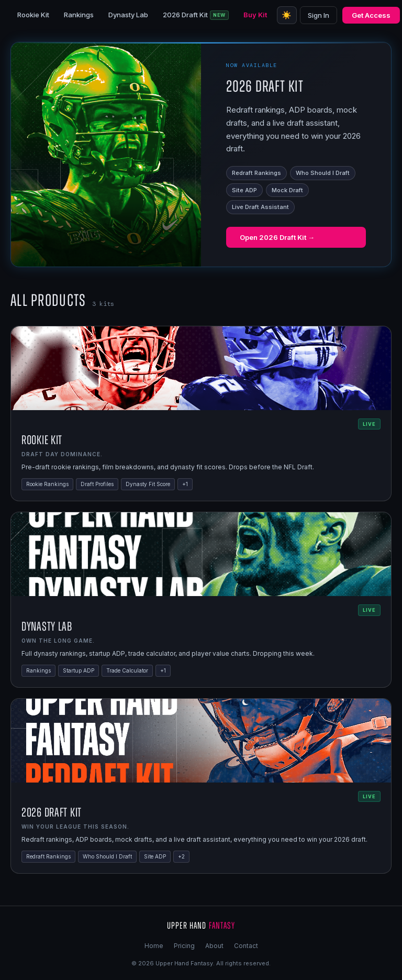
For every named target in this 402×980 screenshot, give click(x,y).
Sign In (319, 15)
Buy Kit (255, 15)
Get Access (371, 15)
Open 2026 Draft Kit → (277, 237)
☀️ (287, 15)
